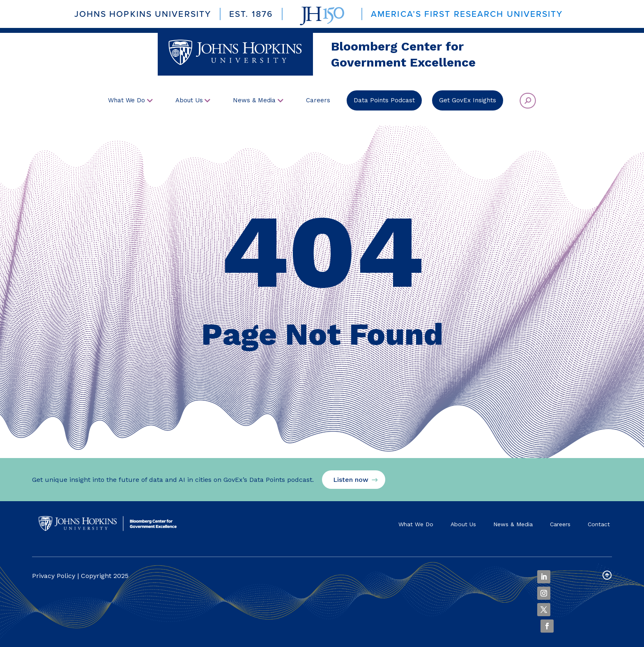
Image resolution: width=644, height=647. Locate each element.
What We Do (416, 524)
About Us (463, 524)
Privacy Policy (54, 576)
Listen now (351, 480)
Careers (560, 524)
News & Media (513, 524)
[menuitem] (130, 101)
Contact (599, 524)
